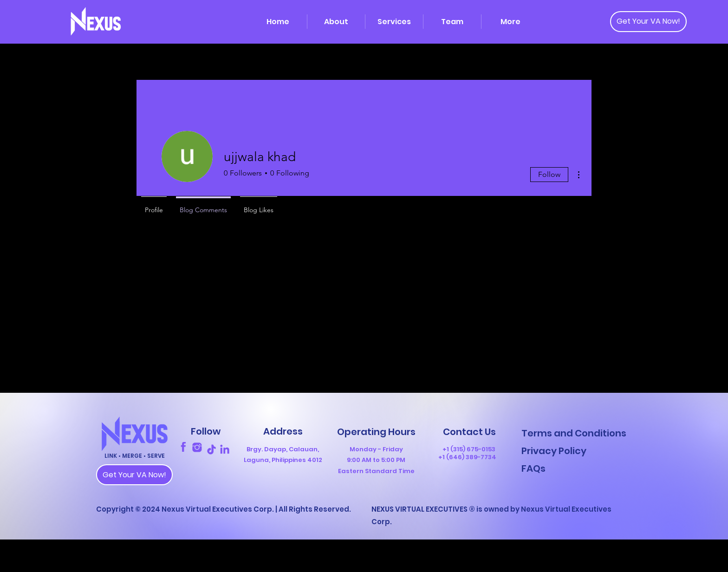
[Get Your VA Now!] (648, 22)
